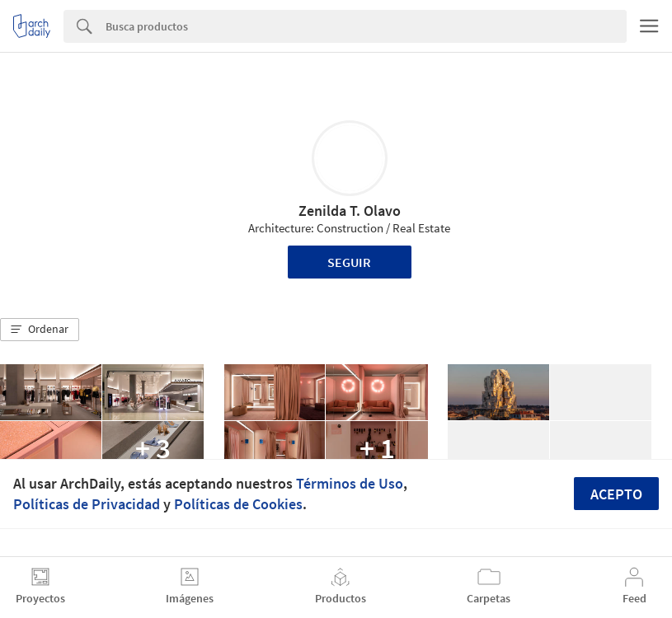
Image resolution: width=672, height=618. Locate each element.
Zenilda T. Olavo (350, 211)
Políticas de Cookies (238, 504)
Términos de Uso (350, 483)
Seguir (349, 262)
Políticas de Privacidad (87, 504)
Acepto (616, 494)
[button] (40, 330)
